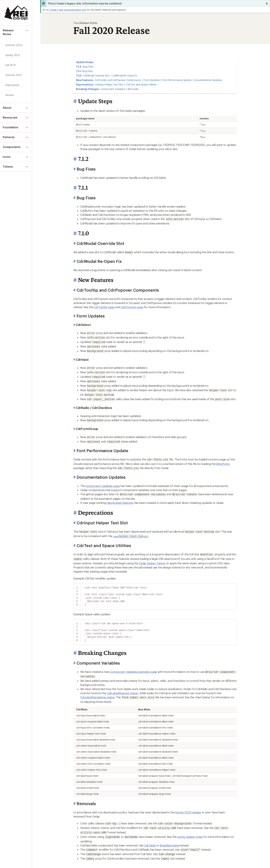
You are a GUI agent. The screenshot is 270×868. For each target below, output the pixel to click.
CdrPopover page (132, 306)
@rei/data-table (169, 834)
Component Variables (113, 89)
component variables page (103, 478)
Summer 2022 (14, 42)
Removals (133, 89)
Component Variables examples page (133, 663)
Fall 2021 (11, 62)
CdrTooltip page (104, 306)
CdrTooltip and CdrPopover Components (118, 80)
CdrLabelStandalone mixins (97, 688)
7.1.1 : (79, 71)
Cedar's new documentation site (68, 10)
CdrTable (150, 834)
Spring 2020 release (188, 802)
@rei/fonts (223, 457)
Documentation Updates (208, 80)
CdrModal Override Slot (96, 76)
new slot (131, 528)
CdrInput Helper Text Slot (109, 84)
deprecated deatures (120, 495)
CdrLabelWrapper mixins (122, 684)
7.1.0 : (79, 76)
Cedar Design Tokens (152, 554)
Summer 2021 (14, 72)
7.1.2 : (79, 67)
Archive (10, 92)
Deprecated (12, 82)
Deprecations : (85, 84)
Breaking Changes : (88, 89)
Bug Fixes (88, 67)
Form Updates (152, 80)
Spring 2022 (13, 52)
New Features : (85, 80)
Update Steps (85, 62)
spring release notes (190, 826)
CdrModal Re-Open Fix (125, 76)
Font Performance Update (177, 80)
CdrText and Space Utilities (141, 84)
